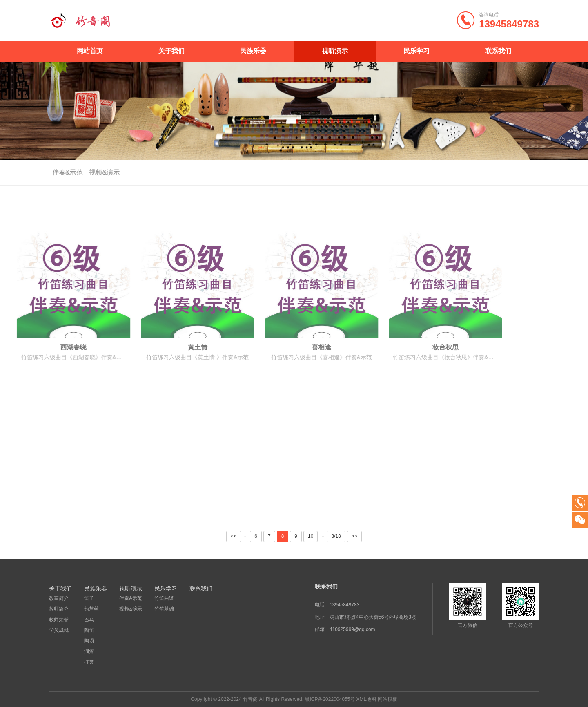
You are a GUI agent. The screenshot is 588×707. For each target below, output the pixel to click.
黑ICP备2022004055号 (330, 699)
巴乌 (89, 620)
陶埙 (89, 641)
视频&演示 (100, 172)
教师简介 (59, 609)
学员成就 (59, 630)
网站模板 (388, 699)
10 (311, 536)
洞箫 (89, 651)
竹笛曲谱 (164, 598)
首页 (527, 173)
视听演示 (335, 51)
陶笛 (89, 630)
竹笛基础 (164, 609)
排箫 (89, 662)
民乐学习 (416, 51)
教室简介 (59, 598)
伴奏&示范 (63, 172)
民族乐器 (253, 51)
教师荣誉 (59, 620)
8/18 (336, 536)
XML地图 (366, 699)
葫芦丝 (91, 609)
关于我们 (171, 51)
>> (354, 536)
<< (234, 536)
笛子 (89, 598)
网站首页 (90, 51)
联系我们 (498, 51)
